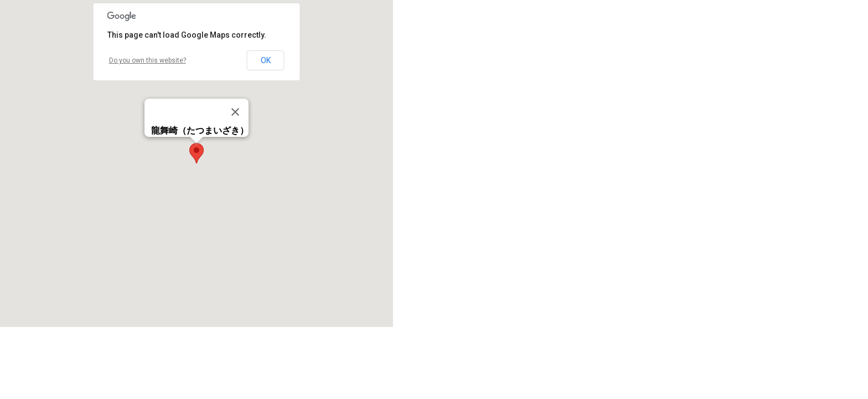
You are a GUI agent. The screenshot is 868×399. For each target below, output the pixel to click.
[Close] (235, 112)
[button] (197, 153)
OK (266, 60)
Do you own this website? (148, 60)
